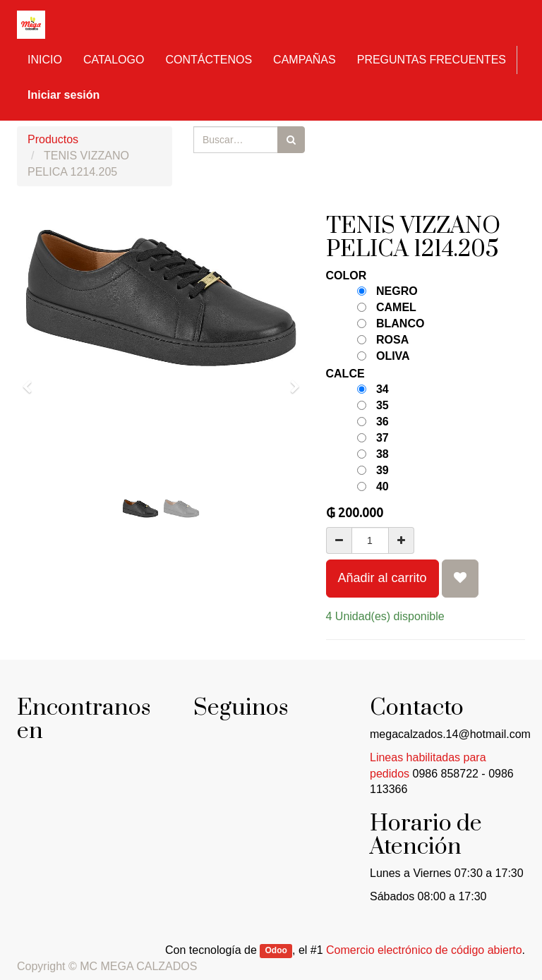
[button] (31, 380)
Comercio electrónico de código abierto (424, 950)
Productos (53, 139)
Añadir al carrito (383, 578)
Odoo (276, 951)
